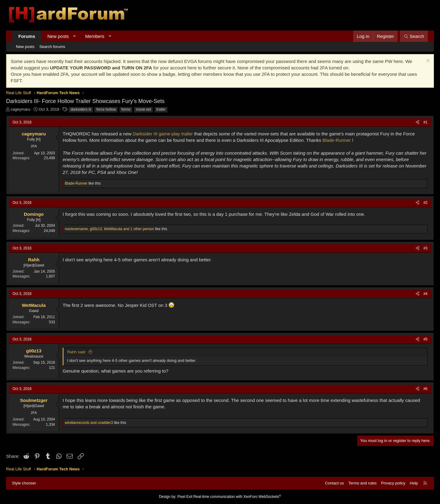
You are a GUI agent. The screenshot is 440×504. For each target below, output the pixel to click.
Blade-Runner (337, 140)
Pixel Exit (185, 497)
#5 (425, 339)
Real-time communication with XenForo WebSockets (237, 497)
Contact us (334, 483)
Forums (27, 36)
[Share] (418, 122)
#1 (425, 122)
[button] (74, 36)
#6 (425, 389)
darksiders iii (81, 109)
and (89, 423)
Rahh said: (77, 352)
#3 (425, 248)
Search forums (52, 47)
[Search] (414, 36)
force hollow (106, 109)
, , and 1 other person (109, 229)
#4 (425, 294)
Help (414, 483)
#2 (425, 203)
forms (126, 109)
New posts (58, 36)
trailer (161, 109)
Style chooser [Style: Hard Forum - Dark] (24, 483)
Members (95, 36)
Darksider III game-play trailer (163, 134)
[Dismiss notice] (427, 61)
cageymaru (20, 109)
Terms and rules (362, 483)
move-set (143, 109)
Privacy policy (393, 483)
